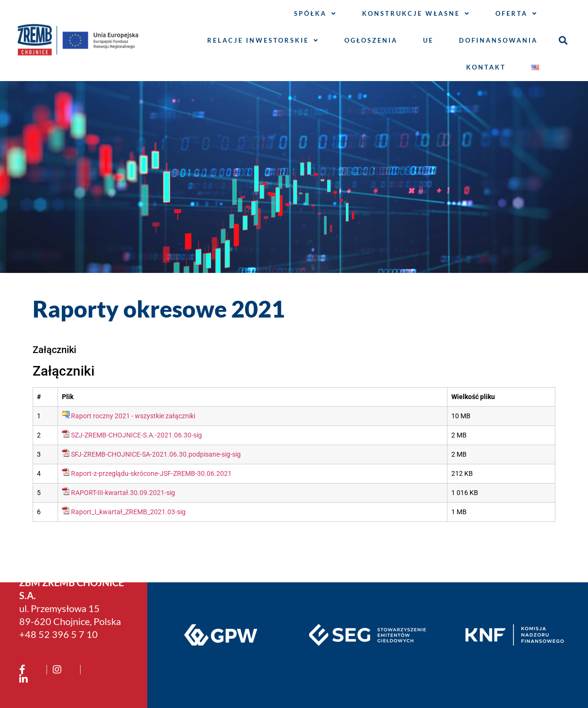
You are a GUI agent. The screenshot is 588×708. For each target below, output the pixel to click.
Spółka (315, 14)
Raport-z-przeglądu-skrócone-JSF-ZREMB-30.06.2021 (151, 474)
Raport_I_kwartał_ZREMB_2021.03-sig (128, 512)
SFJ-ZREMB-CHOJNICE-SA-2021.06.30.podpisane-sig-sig (156, 454)
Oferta (517, 14)
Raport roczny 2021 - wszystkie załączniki (133, 416)
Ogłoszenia (371, 40)
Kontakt (486, 67)
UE (428, 40)
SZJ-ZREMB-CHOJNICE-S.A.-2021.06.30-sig (136, 435)
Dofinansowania (498, 40)
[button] (563, 41)
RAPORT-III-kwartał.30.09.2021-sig (123, 493)
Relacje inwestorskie (263, 41)
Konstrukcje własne (416, 14)
